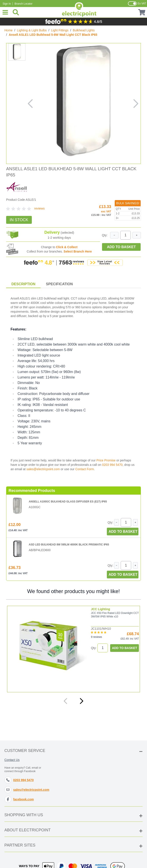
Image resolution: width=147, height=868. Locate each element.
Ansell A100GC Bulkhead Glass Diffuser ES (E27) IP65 (68, 502)
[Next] (81, 701)
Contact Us (12, 760)
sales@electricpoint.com (43, 469)
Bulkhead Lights (84, 30)
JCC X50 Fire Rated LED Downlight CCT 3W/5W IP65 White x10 (115, 615)
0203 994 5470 (112, 465)
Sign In (7, 4)
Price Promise (106, 460)
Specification (59, 284)
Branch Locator (23, 4)
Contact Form (85, 469)
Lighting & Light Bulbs (32, 30)
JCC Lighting (100, 609)
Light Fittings (60, 30)
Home (8, 30)
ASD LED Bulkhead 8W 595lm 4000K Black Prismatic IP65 (69, 545)
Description (23, 284)
